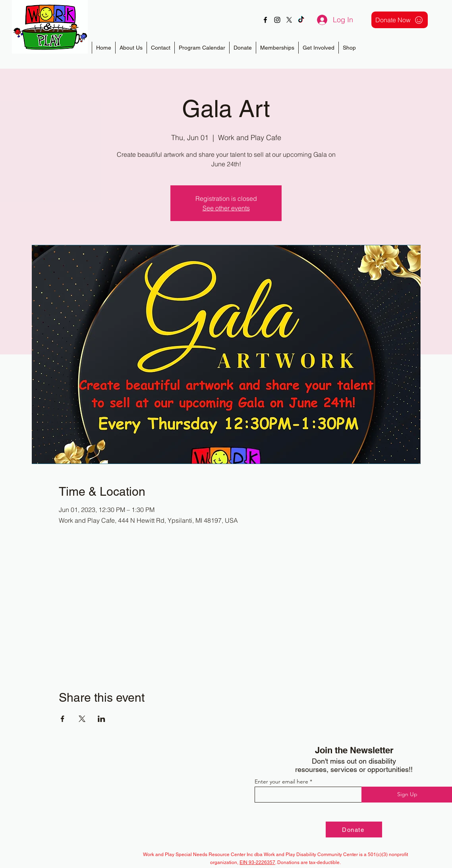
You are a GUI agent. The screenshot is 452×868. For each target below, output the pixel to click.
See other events (226, 208)
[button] (277, 48)
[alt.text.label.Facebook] (265, 20)
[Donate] (354, 830)
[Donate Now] (400, 20)
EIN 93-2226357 (257, 862)
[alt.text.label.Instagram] (277, 20)
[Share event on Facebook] (63, 719)
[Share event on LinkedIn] (101, 719)
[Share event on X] (82, 719)
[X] (289, 20)
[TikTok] (301, 20)
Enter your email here (281, 781)
